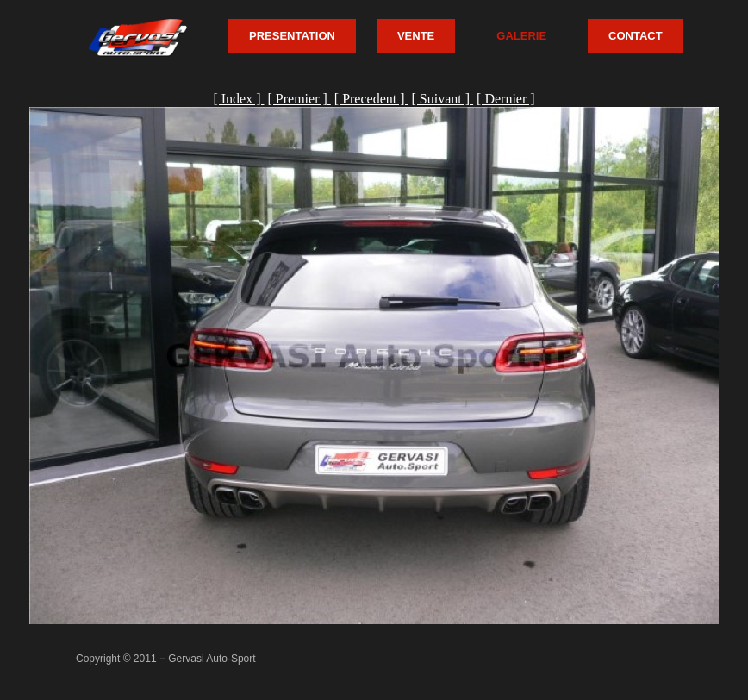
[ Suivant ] (443, 99)
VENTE (416, 36)
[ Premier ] (299, 99)
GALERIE (521, 36)
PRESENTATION (292, 36)
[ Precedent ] (371, 99)
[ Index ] (238, 99)
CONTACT (636, 36)
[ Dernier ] (506, 99)
